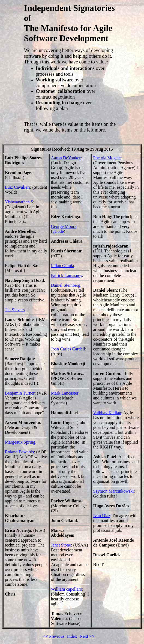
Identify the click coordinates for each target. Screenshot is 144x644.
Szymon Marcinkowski (113, 491)
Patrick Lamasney (67, 275)
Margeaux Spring (20, 442)
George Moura (64, 226)
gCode (58, 231)
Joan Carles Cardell (68, 349)
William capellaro (67, 589)
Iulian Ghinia (63, 266)
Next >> (86, 636)
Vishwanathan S (19, 202)
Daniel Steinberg (66, 285)
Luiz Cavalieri (17, 187)
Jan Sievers (15, 310)
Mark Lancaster (65, 393)
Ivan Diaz (102, 516)
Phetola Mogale (107, 158)
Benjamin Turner (20, 393)
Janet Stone (61, 545)
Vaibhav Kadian (107, 413)
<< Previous (54, 636)
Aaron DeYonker (66, 158)
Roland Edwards (19, 452)
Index (72, 636)
